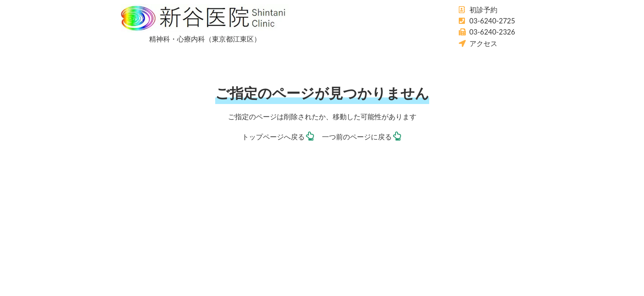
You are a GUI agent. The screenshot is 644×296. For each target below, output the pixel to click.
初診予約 (483, 10)
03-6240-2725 (492, 21)
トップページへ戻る (273, 137)
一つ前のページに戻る (357, 137)
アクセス (483, 43)
